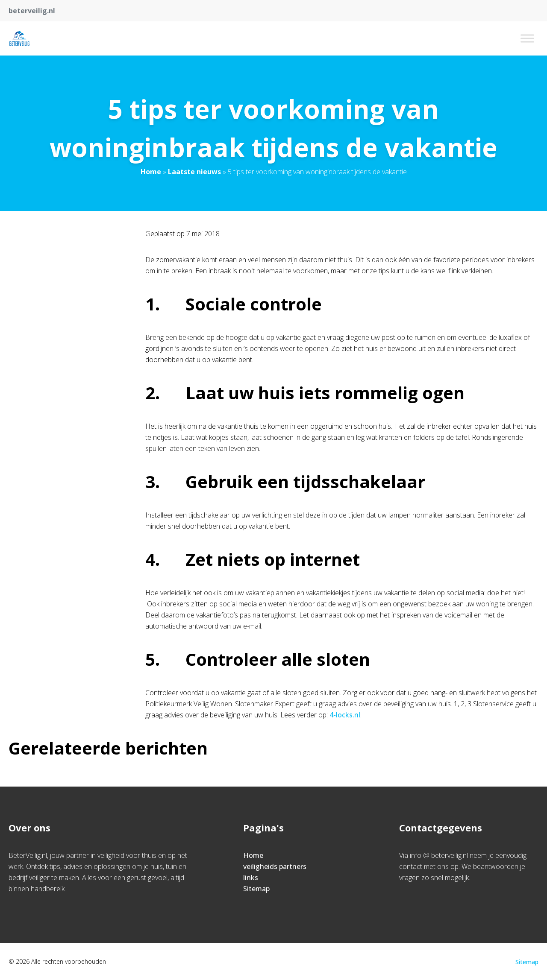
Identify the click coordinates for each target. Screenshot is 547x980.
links (251, 878)
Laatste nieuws (194, 172)
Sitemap (256, 889)
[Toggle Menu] (527, 38)
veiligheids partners (275, 866)
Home (151, 172)
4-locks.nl (345, 715)
